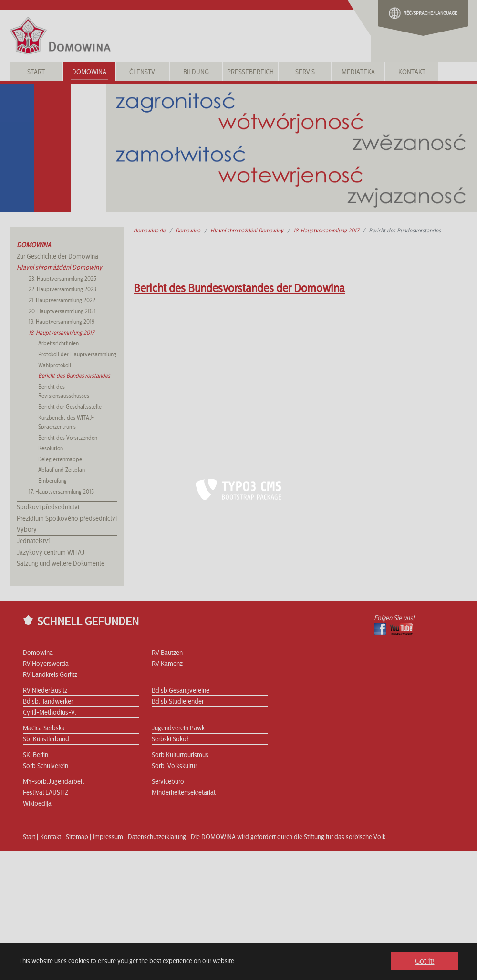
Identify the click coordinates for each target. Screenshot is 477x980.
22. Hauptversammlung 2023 (62, 289)
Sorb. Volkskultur (174, 766)
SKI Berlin (36, 755)
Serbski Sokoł (170, 739)
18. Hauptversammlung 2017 (61, 333)
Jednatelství (33, 541)
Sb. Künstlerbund (46, 739)
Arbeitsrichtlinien (58, 343)
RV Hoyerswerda (46, 664)
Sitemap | (78, 837)
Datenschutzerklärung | (158, 837)
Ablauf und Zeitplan (62, 470)
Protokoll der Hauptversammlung (77, 354)
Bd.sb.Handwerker (48, 702)
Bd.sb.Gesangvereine (181, 691)
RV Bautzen (167, 653)
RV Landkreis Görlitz (50, 675)
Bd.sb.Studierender (178, 702)
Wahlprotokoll (55, 365)
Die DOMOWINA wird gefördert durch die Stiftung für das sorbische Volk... (290, 837)
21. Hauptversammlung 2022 (62, 300)
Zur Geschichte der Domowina (57, 257)
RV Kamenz (167, 664)
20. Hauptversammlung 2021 (62, 311)
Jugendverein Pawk (178, 728)
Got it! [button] (425, 961)
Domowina (34, 245)
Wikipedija (37, 804)
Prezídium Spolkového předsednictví (67, 519)
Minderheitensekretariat (184, 793)
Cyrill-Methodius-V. (50, 713)
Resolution (51, 448)
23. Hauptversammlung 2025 (62, 279)
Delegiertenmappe (60, 459)
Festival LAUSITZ (46, 793)
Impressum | (109, 837)
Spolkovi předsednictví (48, 507)
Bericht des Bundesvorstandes (74, 376)
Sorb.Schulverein (46, 766)
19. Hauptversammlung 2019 (62, 322)
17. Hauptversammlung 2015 (61, 492)
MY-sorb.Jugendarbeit (53, 782)
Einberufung (52, 481)
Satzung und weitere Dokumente (61, 564)
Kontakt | (52, 837)
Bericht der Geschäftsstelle (70, 407)
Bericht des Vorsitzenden (68, 438)
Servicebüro (168, 782)
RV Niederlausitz (45, 691)
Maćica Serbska (44, 728)
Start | (31, 837)
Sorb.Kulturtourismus (180, 755)
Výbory (27, 530)
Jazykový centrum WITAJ (51, 553)
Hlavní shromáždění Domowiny (59, 268)
